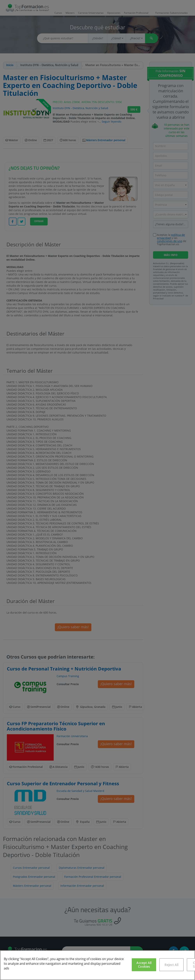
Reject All (171, 965)
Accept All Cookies (144, 965)
